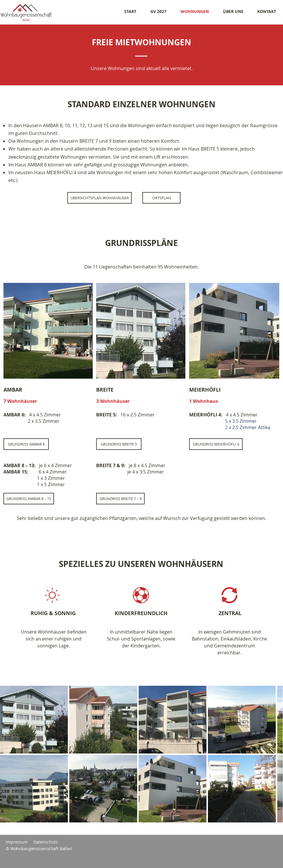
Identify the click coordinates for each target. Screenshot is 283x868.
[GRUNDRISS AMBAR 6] (26, 444)
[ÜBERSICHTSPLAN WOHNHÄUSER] (99, 198)
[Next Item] (273, 754)
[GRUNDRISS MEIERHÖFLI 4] (216, 444)
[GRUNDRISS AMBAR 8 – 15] (29, 499)
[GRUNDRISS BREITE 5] (119, 444)
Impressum (17, 842)
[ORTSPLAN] (161, 198)
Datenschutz (46, 842)
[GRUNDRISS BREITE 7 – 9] (120, 499)
